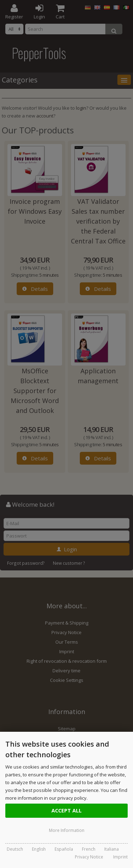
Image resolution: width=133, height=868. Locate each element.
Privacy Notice (89, 857)
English (39, 849)
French (89, 849)
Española (64, 849)
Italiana (112, 849)
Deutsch (15, 849)
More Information (67, 830)
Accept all (66, 810)
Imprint (120, 857)
